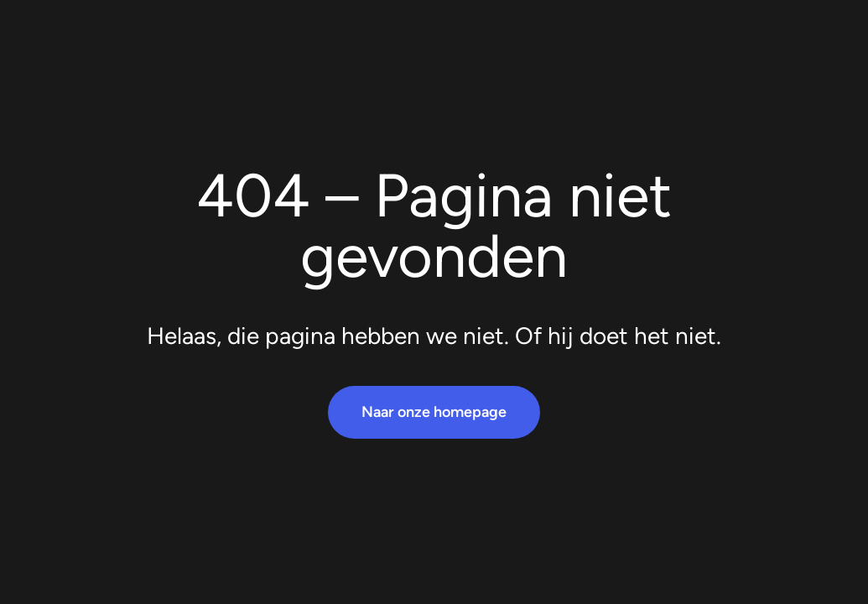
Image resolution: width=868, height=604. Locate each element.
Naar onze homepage (434, 412)
